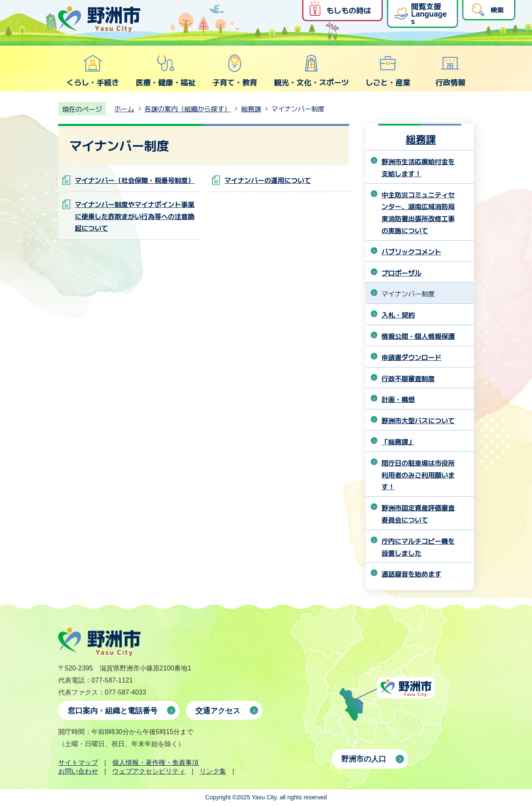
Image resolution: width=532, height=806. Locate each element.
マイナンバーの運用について (268, 180)
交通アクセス (218, 711)
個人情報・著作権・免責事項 (155, 763)
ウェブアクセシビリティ (149, 771)
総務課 (251, 108)
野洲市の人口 (364, 759)
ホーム (124, 108)
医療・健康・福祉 (165, 71)
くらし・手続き (93, 71)
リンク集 (213, 771)
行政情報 (451, 71)
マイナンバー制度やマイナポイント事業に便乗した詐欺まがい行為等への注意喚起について (135, 216)
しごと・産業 (388, 71)
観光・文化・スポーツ (311, 71)
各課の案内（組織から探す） (188, 108)
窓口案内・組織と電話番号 (113, 711)
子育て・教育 (235, 71)
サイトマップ (78, 763)
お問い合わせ (78, 771)
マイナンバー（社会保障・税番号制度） (135, 180)
